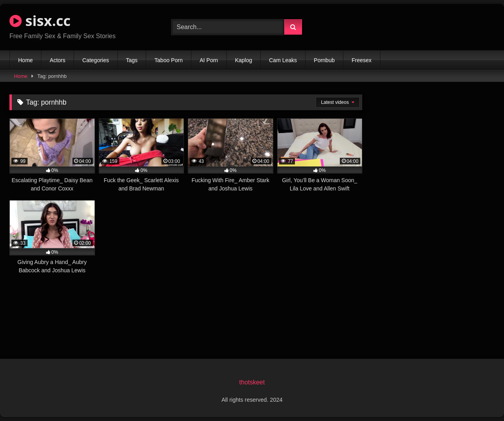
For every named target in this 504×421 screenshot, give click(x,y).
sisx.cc (40, 21)
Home (25, 60)
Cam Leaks (283, 60)
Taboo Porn (169, 60)
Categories (96, 60)
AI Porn (209, 60)
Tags (132, 60)
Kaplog (244, 60)
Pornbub (324, 60)
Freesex (362, 60)
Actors (57, 60)
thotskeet (252, 382)
